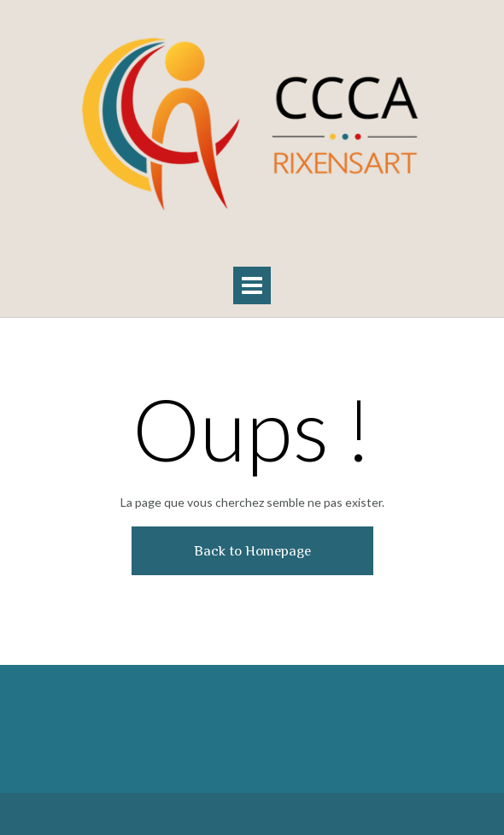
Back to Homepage (252, 551)
